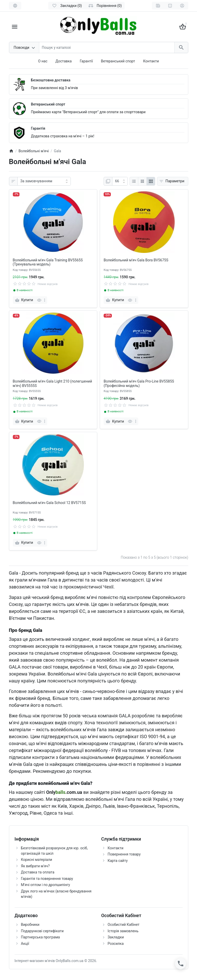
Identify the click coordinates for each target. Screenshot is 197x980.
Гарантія (38, 128)
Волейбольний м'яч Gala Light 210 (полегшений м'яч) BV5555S (52, 383)
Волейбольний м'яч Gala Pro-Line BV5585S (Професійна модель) (139, 383)
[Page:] (120, 181)
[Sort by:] (44, 181)
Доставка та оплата (38, 872)
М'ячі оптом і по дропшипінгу (46, 885)
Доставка (63, 61)
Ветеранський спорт (118, 61)
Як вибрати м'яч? (35, 866)
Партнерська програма (41, 937)
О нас (43, 61)
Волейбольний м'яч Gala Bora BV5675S (136, 260)
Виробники (30, 925)
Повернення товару (124, 854)
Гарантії (86, 61)
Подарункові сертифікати (42, 931)
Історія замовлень (123, 931)
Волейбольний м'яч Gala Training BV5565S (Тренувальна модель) (48, 262)
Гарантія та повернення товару (47, 879)
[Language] (15, 6)
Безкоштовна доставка (51, 80)
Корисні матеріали (37, 860)
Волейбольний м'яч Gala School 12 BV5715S (49, 503)
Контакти (151, 61)
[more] (45, 300)
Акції (25, 944)
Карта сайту (118, 861)
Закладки (116, 937)
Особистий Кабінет (124, 925)
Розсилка (116, 944)
